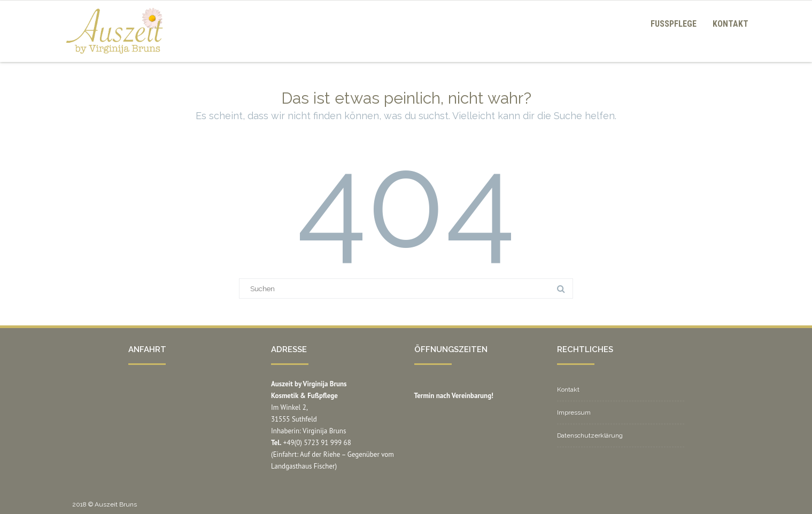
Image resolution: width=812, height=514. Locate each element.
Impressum (574, 412)
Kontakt (730, 24)
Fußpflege (674, 24)
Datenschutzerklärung (590, 435)
